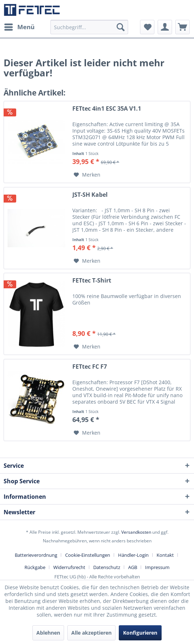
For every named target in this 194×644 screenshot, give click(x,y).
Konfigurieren (140, 633)
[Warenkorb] (182, 27)
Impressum (157, 567)
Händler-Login (133, 555)
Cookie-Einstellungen (88, 555)
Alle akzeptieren (91, 633)
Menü (19, 26)
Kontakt (165, 555)
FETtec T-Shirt (92, 281)
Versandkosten (136, 532)
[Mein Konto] (165, 27)
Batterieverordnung (36, 555)
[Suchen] (121, 27)
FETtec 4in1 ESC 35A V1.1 (107, 109)
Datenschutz (107, 567)
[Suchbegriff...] (89, 27)
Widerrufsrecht (69, 567)
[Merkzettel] (147, 27)
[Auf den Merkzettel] (87, 175)
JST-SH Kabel (90, 195)
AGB (133, 567)
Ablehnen (48, 633)
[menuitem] (19, 27)
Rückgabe (35, 567)
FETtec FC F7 (90, 367)
